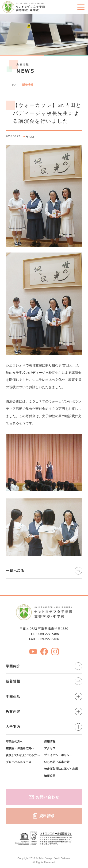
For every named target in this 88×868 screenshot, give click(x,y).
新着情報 (28, 85)
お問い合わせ (44, 797)
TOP (15, 85)
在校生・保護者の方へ (20, 748)
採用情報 (50, 742)
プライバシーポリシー (58, 755)
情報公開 (50, 776)
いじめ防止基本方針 (57, 762)
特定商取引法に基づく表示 (61, 769)
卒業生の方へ (14, 742)
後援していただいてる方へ (23, 755)
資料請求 (44, 816)
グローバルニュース (19, 762)
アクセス (50, 748)
